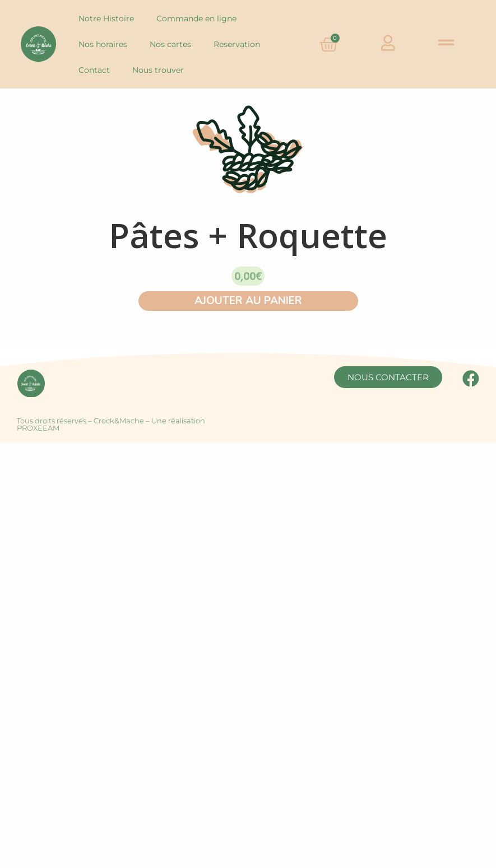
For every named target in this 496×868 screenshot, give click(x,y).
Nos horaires (103, 44)
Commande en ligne (196, 18)
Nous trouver (158, 70)
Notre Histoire (106, 18)
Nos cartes (170, 44)
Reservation (237, 44)
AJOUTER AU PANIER (248, 301)
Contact (94, 70)
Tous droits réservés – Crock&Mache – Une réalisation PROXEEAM (111, 424)
